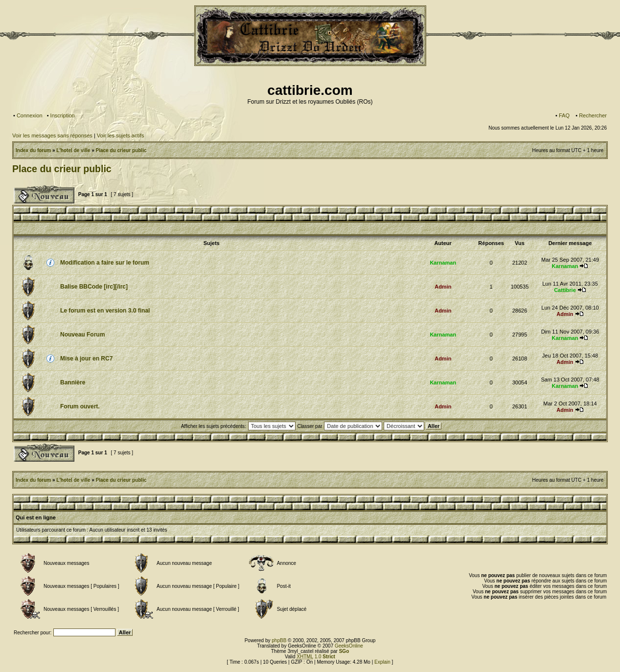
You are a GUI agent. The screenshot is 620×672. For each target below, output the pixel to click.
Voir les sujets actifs (121, 135)
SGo (344, 651)
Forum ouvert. (80, 406)
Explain (382, 662)
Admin (443, 287)
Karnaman (443, 263)
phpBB (279, 640)
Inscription (63, 115)
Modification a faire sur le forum (105, 263)
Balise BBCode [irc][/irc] (94, 287)
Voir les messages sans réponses (52, 135)
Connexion (30, 115)
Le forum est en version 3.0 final (105, 311)
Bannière (73, 382)
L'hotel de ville (73, 150)
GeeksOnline (349, 646)
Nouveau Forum (82, 335)
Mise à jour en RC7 (86, 358)
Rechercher (593, 115)
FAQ (564, 115)
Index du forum (33, 150)
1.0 (316, 657)
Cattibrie (565, 290)
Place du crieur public (121, 150)
